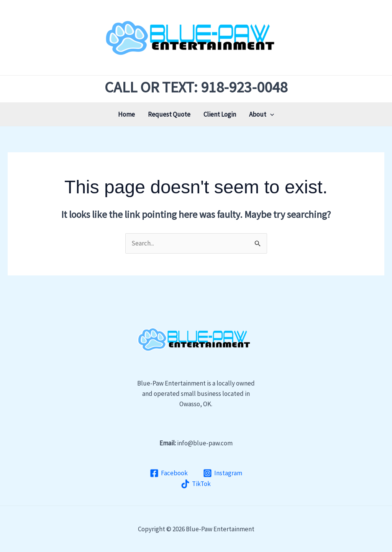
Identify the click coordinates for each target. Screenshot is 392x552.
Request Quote (169, 114)
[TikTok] (196, 484)
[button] (270, 114)
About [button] (262, 114)
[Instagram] (223, 473)
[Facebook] (169, 473)
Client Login (220, 114)
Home (126, 114)
